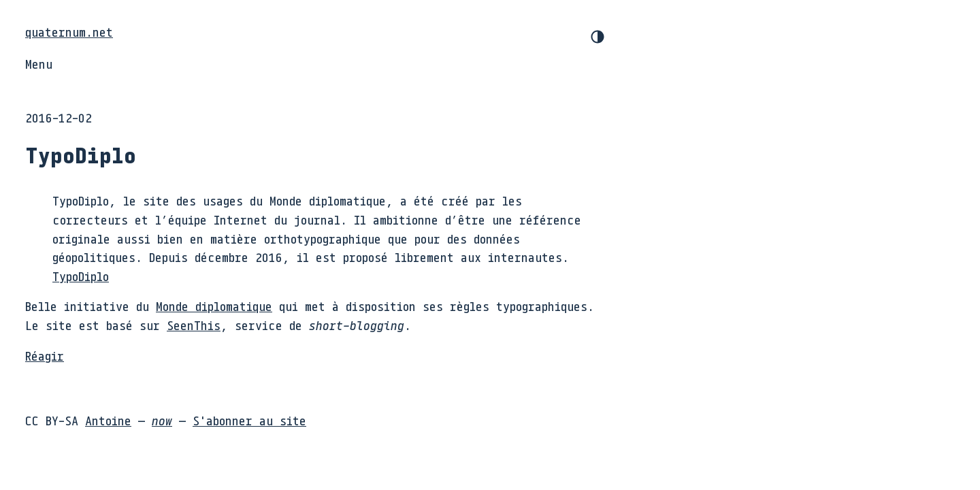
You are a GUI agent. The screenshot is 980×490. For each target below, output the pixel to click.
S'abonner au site (249, 421)
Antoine (108, 421)
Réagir (45, 356)
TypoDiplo (81, 276)
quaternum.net (69, 32)
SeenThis (194, 325)
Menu (39, 64)
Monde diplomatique (214, 306)
